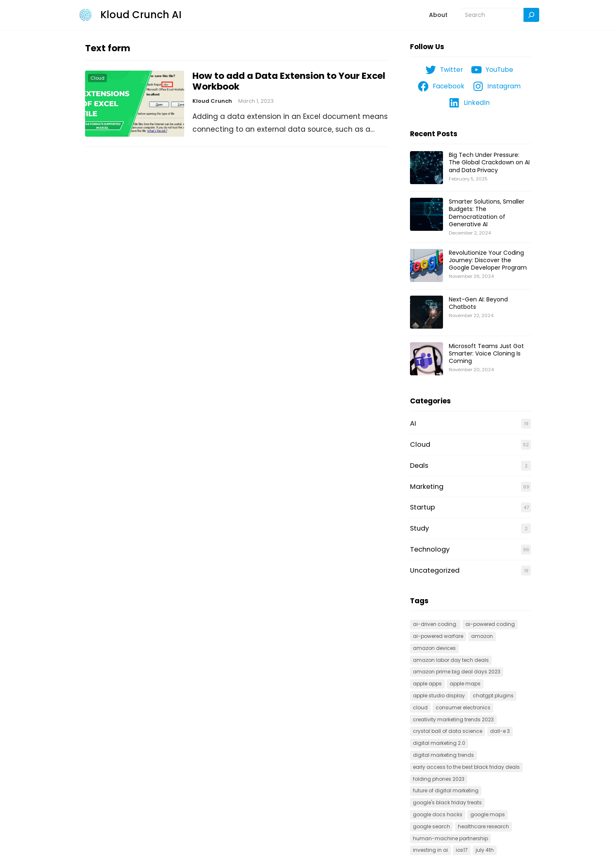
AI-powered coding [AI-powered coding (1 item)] (490, 624)
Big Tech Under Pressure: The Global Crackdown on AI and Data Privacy (489, 162)
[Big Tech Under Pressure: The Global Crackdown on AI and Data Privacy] (426, 168)
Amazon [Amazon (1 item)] (482, 636)
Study (419, 528)
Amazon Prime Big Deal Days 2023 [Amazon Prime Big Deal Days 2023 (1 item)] (457, 672)
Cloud (97, 78)
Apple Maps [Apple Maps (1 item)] (465, 684)
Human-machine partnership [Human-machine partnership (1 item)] (450, 838)
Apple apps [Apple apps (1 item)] (427, 684)
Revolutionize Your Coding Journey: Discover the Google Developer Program (488, 260)
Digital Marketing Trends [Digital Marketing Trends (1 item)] (443, 755)
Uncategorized (435, 570)
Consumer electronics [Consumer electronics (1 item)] (463, 707)
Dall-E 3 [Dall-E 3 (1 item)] (500, 731)
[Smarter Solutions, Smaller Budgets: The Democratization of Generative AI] (426, 215)
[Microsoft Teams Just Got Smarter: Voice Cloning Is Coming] (426, 359)
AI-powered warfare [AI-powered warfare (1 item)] (438, 636)
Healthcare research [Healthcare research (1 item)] (483, 826)
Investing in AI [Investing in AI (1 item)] (430, 850)
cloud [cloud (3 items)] (420, 707)
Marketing (427, 487)
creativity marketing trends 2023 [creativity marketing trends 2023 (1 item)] (453, 719)
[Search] (531, 15)
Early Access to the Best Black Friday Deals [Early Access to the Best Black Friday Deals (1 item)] (466, 767)
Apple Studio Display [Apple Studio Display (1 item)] (439, 696)
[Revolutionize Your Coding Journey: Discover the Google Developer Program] (426, 266)
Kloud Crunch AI (141, 15)
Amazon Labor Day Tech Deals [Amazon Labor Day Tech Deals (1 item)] (451, 660)
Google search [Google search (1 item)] (431, 826)
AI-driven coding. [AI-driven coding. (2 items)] (435, 624)
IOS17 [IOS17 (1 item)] (462, 850)
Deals (419, 466)
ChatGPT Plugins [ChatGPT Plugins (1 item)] (493, 696)
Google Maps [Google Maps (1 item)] (488, 814)
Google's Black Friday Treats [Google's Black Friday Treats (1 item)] (447, 802)
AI (413, 423)
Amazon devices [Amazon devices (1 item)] (434, 648)
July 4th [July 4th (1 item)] (485, 850)
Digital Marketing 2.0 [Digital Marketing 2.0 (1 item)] (439, 743)
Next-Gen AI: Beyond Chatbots (478, 303)
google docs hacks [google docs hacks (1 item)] (438, 814)
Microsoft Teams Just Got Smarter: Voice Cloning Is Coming (486, 353)
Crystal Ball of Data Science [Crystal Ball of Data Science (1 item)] (448, 731)
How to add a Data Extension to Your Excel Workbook (289, 81)
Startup (423, 507)
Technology (430, 549)
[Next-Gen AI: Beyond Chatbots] (426, 313)
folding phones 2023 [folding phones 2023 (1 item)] (439, 779)
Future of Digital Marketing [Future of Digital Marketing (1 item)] (446, 790)
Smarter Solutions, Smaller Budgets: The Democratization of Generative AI (487, 213)
